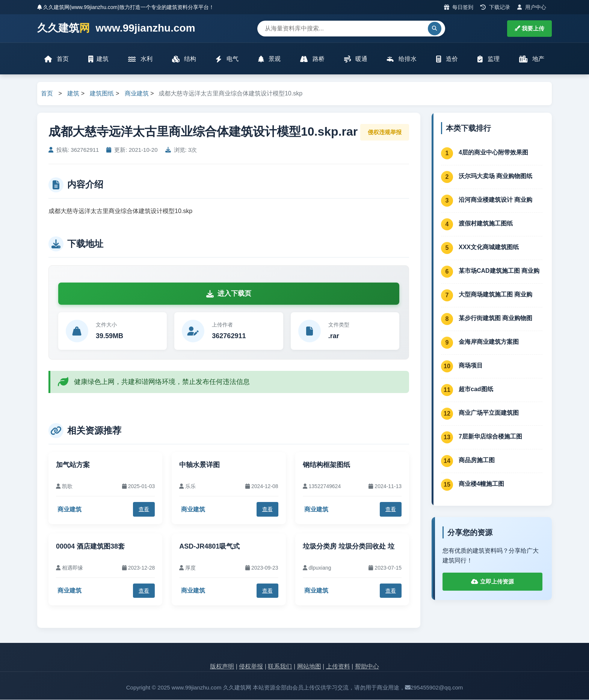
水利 (140, 59)
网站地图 (309, 667)
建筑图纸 (102, 94)
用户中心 (532, 7)
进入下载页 (229, 294)
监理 (488, 59)
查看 (144, 510)
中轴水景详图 (199, 465)
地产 (532, 59)
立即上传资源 (492, 582)
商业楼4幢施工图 (481, 484)
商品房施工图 (477, 460)
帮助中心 (367, 667)
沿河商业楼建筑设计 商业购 (495, 200)
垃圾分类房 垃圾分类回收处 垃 (349, 547)
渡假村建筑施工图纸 (486, 224)
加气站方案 (73, 465)
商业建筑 (137, 94)
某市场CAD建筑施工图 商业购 (499, 271)
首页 (57, 59)
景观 (269, 59)
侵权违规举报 (385, 132)
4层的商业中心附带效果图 (493, 153)
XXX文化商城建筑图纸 (489, 247)
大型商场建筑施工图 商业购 (495, 295)
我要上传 (529, 28)
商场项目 (471, 366)
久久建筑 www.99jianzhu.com (116, 28)
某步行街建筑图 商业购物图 (495, 318)
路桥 (312, 59)
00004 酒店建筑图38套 (90, 547)
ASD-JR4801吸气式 (209, 547)
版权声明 (222, 667)
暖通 (356, 59)
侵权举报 (251, 667)
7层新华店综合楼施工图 (490, 437)
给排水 (402, 59)
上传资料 (338, 667)
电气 (227, 59)
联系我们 (280, 667)
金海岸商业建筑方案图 (489, 342)
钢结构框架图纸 (326, 465)
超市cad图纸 (476, 389)
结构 (184, 59)
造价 (447, 59)
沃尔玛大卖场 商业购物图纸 (495, 176)
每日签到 (459, 7)
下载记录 (495, 7)
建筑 (98, 59)
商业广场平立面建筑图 (489, 413)
